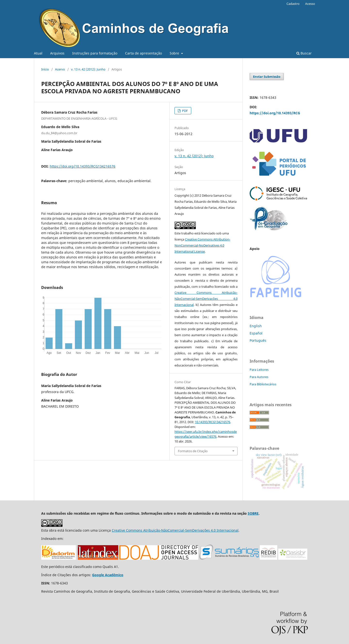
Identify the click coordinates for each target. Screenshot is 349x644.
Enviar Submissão (267, 77)
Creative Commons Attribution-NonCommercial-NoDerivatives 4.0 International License (202, 245)
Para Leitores (259, 370)
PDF (185, 111)
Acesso (310, 4)
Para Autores (259, 377)
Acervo (60, 69)
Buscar (304, 53)
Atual (38, 53)
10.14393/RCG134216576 (213, 422)
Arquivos (57, 53)
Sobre (175, 53)
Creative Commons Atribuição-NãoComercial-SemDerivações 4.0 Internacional (206, 299)
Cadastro (293, 4)
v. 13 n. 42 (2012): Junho (88, 69)
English (256, 326)
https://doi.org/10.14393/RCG (275, 113)
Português (258, 340)
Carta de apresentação (143, 53)
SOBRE (253, 513)
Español (256, 333)
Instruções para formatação (95, 53)
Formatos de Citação (193, 451)
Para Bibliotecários (263, 384)
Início (45, 69)
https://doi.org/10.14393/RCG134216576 (83, 166)
